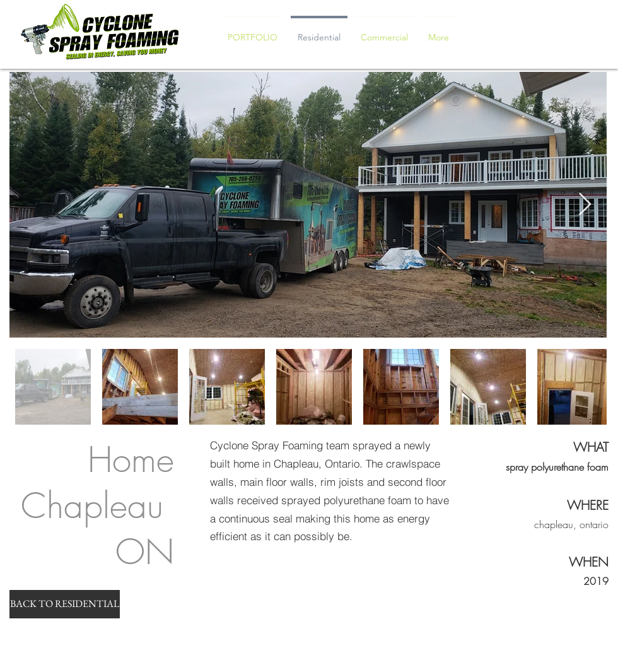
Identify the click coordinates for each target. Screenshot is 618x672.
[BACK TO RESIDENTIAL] (65, 604)
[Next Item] (585, 205)
